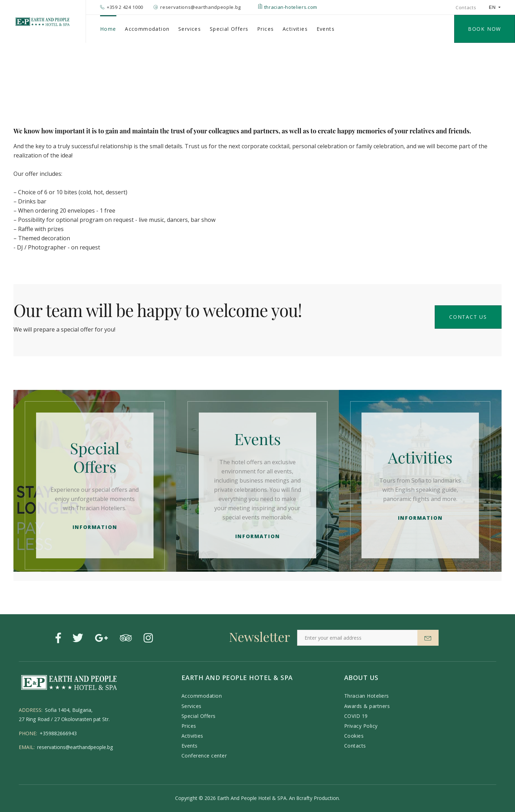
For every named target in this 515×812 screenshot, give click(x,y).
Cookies (354, 736)
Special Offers (229, 29)
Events (326, 29)
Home (108, 29)
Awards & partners (367, 706)
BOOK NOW (485, 29)
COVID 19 (356, 716)
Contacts (466, 7)
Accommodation (147, 29)
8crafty (304, 798)
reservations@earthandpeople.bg (75, 747)
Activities (295, 29)
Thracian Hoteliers (367, 696)
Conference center (204, 756)
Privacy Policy (361, 726)
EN (495, 7)
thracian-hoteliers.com (288, 7)
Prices (265, 29)
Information (95, 527)
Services (190, 29)
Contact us (468, 317)
